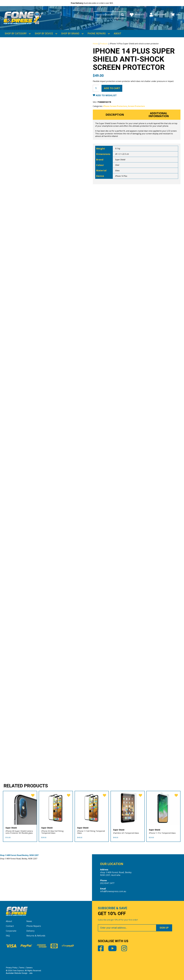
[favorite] (33, 795)
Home (95, 43)
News (29, 921)
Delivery (30, 930)
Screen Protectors (136, 106)
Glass (117, 170)
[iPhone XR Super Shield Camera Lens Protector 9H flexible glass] (20, 807)
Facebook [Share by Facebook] (101, 948)
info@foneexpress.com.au (113, 891)
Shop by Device (44, 33)
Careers (29, 967)
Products (104, 43)
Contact (10, 926)
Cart (176, 15)
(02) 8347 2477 (107, 883)
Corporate (11, 930)
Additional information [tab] (159, 114)
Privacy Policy (12, 967)
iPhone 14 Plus (121, 176)
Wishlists (137, 15)
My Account (158, 15)
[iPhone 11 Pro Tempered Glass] (163, 807)
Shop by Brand (70, 33)
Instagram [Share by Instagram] (124, 948)
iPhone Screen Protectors (115, 106)
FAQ (8, 935)
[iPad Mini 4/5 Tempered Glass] (128, 807)
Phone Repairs (97, 33)
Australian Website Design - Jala (19, 973)
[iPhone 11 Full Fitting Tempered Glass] (92, 807)
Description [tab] (115, 114)
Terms (22, 967)
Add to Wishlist (106, 95)
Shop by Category (16, 33)
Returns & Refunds (36, 935)
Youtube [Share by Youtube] (112, 948)
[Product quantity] (96, 88)
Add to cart (112, 88)
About (117, 33)
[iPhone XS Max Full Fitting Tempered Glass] (56, 807)
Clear (117, 165)
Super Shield (120, 159)
